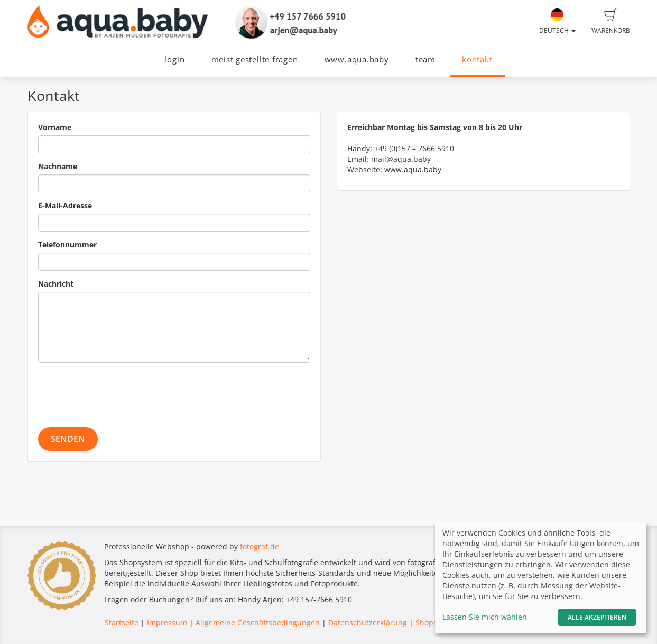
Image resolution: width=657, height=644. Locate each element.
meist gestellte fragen (255, 59)
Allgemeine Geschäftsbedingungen (258, 623)
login (174, 59)
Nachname (58, 166)
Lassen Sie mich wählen (485, 617)
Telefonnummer (67, 245)
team (425, 59)
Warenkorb (611, 22)
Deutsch (557, 22)
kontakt (477, 59)
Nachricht (56, 284)
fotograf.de (260, 546)
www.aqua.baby (357, 59)
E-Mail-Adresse (65, 205)
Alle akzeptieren (597, 617)
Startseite (122, 623)
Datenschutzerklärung (368, 623)
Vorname (55, 127)
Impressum (167, 623)
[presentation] (118, 391)
